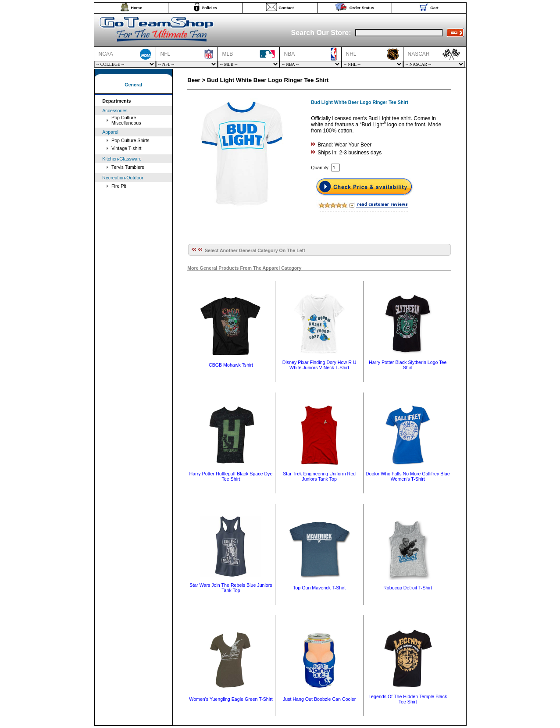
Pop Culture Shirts (130, 140)
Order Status (362, 8)
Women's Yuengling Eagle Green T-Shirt (231, 699)
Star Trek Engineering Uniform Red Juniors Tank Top (319, 476)
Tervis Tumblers (128, 167)
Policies (209, 8)
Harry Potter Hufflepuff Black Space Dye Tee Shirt (231, 476)
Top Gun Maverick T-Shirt (319, 588)
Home (136, 8)
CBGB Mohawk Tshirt (231, 365)
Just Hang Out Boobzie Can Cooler (319, 699)
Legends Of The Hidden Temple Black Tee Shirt (408, 699)
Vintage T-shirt (126, 148)
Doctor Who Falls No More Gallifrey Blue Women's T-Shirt (408, 476)
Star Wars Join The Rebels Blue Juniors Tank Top (231, 588)
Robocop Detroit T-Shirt (408, 588)
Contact (286, 8)
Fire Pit (119, 186)
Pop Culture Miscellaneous (126, 120)
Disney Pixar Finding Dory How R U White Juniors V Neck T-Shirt (319, 365)
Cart (434, 8)
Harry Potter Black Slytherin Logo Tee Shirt (408, 365)
